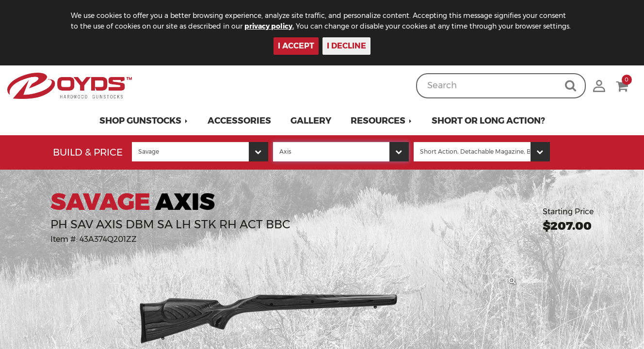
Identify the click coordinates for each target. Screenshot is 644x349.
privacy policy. (269, 26)
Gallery (311, 121)
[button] (144, 121)
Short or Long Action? (488, 121)
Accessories (239, 121)
